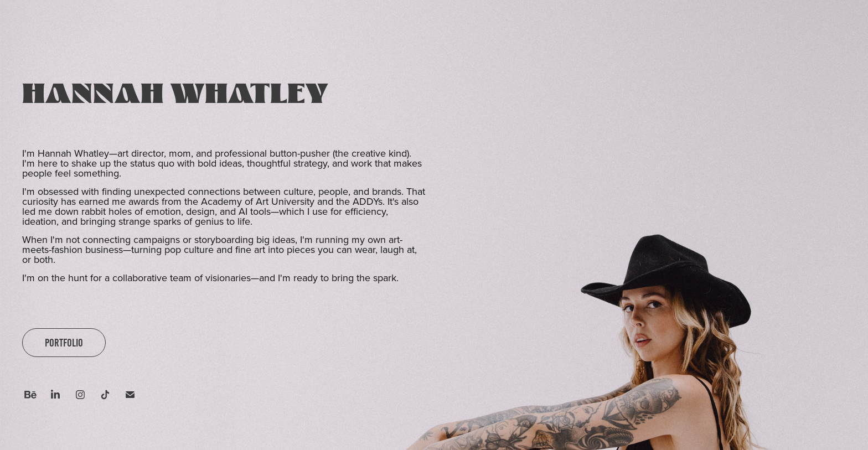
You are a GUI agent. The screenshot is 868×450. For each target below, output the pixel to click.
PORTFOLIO (64, 343)
